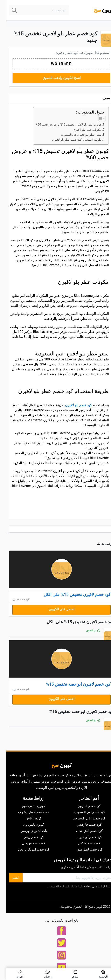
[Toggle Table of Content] (94, 118)
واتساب (42, 974)
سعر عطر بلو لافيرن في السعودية (75, 135)
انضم (10, 878)
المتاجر (70, 974)
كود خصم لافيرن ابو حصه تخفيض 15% (72, 684)
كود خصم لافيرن (61, 53)
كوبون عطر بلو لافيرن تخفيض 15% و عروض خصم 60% (62, 125)
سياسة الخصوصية (51, 886)
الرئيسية (97, 974)
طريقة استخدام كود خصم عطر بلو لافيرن (71, 140)
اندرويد (14, 974)
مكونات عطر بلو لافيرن (81, 130)
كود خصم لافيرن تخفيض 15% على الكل (71, 595)
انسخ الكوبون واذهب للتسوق (56, 78)
